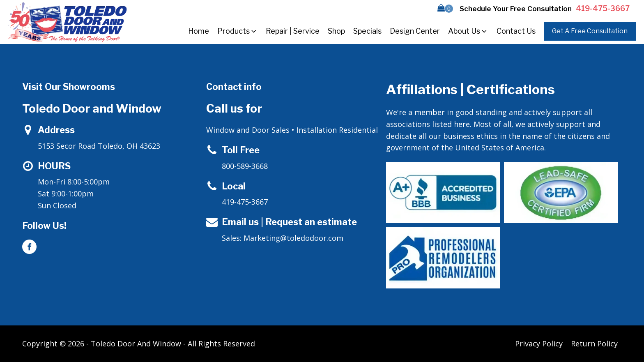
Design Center (415, 31)
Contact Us (516, 31)
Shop (336, 31)
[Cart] (445, 9)
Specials (367, 31)
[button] (445, 9)
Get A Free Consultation (590, 31)
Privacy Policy (539, 344)
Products (238, 31)
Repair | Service (293, 31)
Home (199, 31)
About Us (468, 31)
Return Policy (594, 344)
